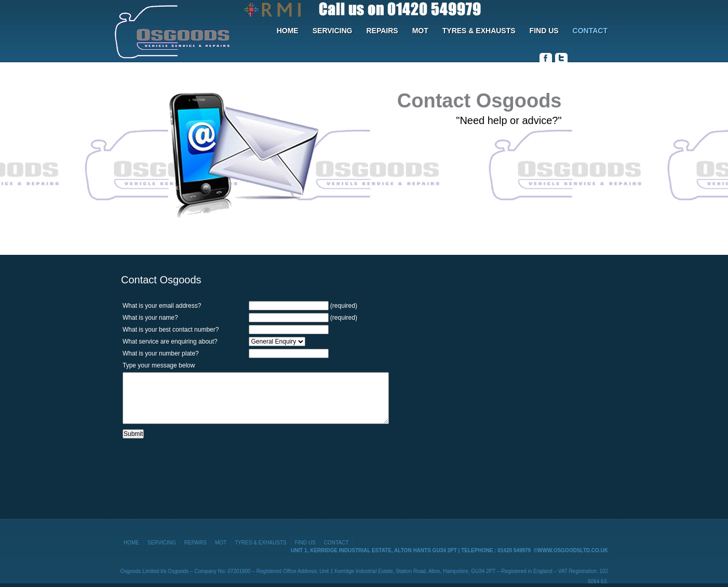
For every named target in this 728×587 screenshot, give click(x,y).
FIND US (544, 31)
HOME (288, 31)
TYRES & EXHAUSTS (479, 31)
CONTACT (590, 31)
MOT (420, 31)
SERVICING (333, 31)
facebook (546, 58)
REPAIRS (382, 31)
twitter (561, 58)
